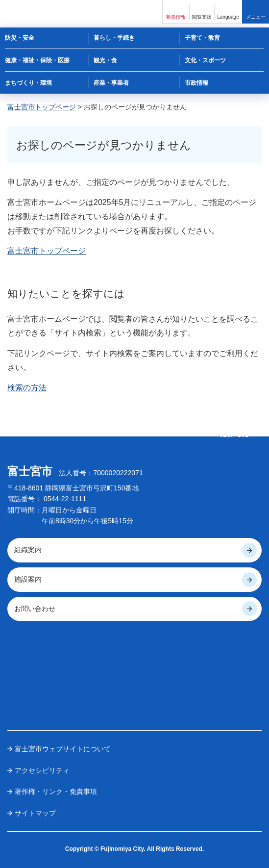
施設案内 (28, 579)
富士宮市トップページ (42, 107)
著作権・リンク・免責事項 (56, 791)
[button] (176, 12)
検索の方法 (27, 388)
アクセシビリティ (42, 770)
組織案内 (28, 550)
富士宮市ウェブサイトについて (63, 749)
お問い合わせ (35, 609)
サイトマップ (35, 813)
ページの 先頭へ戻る (235, 431)
